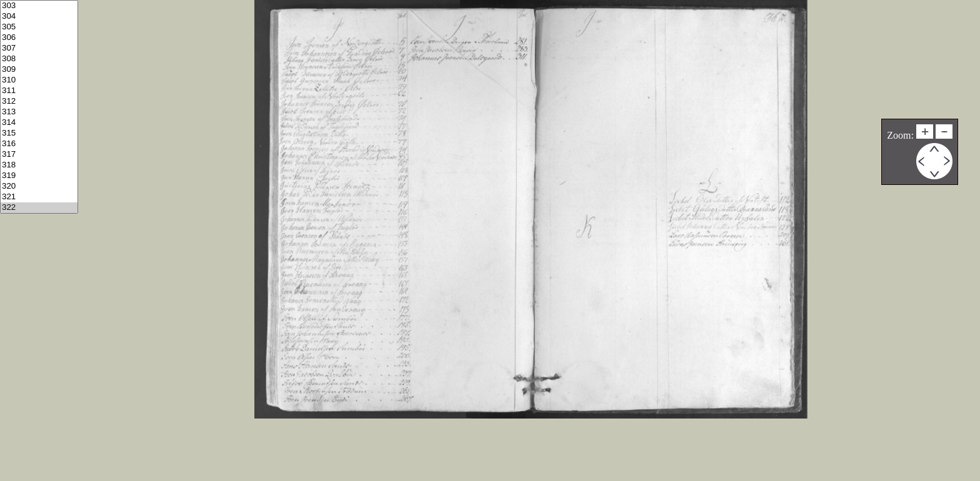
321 (39, 197)
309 (39, 70)
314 (39, 123)
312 (39, 102)
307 (39, 48)
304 (39, 17)
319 (39, 176)
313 (39, 112)
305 (39, 27)
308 (39, 59)
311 (39, 91)
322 (39, 208)
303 (39, 6)
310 (39, 80)
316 (39, 144)
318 (39, 165)
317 (39, 155)
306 (39, 38)
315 (39, 133)
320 (39, 186)
